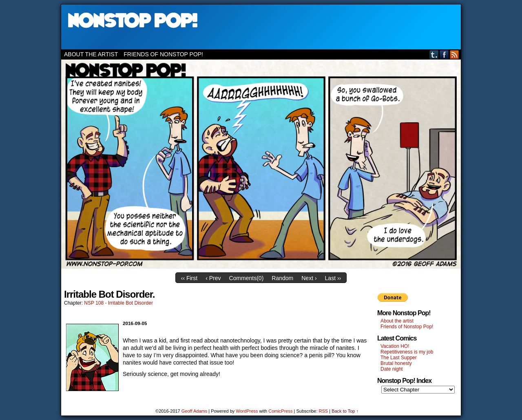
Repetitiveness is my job (407, 352)
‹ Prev (213, 278)
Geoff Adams (194, 411)
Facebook (444, 54)
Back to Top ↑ (345, 411)
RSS (455, 54)
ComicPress (280, 411)
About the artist (91, 54)
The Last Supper (399, 358)
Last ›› (333, 278)
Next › (309, 278)
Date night (392, 369)
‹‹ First (189, 278)
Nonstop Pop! (261, 27)
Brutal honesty (396, 363)
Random (282, 278)
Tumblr (434, 54)
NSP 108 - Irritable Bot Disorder (118, 303)
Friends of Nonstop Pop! (163, 54)
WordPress (247, 411)
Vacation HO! (395, 346)
